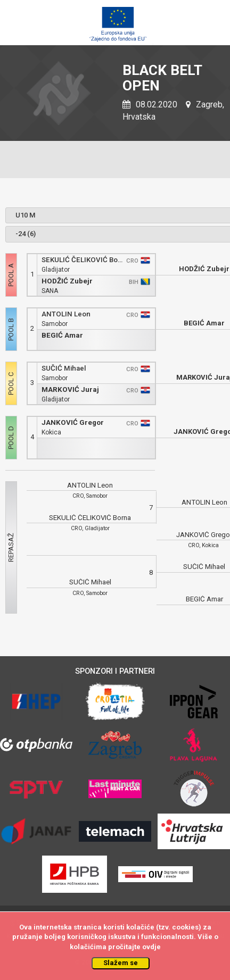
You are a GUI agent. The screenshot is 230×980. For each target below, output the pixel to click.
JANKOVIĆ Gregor (73, 422)
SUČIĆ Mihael (64, 368)
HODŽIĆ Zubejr (67, 281)
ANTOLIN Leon (66, 314)
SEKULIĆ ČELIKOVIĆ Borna (82, 260)
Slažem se (121, 963)
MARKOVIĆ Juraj (70, 390)
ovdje (151, 947)
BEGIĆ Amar (62, 335)
